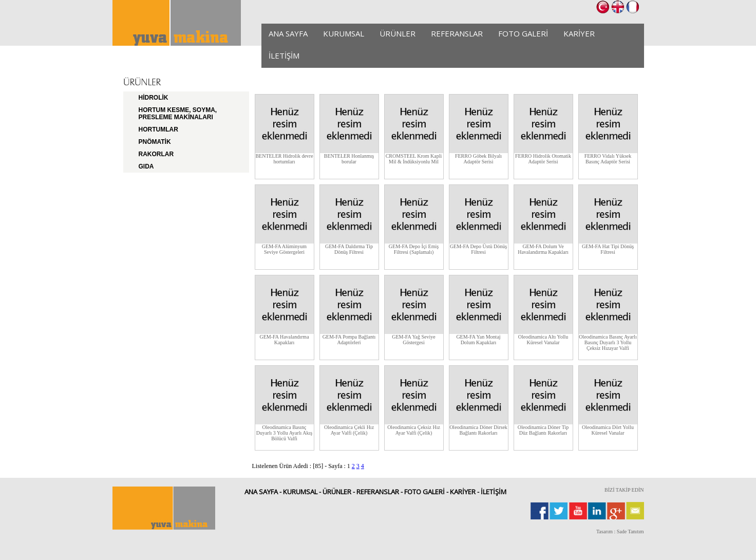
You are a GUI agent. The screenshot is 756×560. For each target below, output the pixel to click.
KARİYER (579, 33)
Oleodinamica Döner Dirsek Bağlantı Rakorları (478, 430)
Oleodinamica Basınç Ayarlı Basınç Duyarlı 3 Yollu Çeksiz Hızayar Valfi (608, 342)
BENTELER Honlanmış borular (349, 159)
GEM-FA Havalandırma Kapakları (284, 340)
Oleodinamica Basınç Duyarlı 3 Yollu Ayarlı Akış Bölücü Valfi (284, 433)
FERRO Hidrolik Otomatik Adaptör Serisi (543, 159)
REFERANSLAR (457, 33)
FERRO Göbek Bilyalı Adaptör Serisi (478, 159)
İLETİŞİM (284, 55)
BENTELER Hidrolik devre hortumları (284, 159)
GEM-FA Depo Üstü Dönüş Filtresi (478, 249)
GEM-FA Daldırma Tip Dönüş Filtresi (349, 249)
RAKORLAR (156, 154)
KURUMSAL (344, 33)
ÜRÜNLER (398, 33)
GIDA (146, 166)
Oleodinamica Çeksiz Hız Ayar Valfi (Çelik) (414, 430)
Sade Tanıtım (630, 531)
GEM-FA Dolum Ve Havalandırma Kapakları (543, 249)
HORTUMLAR (158, 129)
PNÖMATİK (155, 142)
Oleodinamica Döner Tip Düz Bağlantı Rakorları (543, 430)
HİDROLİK (154, 98)
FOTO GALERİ (523, 33)
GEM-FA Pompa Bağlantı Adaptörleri (349, 340)
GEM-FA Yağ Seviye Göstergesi (414, 340)
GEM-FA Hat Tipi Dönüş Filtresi (608, 249)
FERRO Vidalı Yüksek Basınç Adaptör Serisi (608, 159)
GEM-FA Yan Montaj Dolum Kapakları (478, 340)
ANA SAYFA (288, 33)
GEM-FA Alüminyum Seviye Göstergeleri (284, 249)
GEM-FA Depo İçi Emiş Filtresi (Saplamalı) (414, 249)
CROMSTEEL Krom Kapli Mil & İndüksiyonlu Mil (414, 159)
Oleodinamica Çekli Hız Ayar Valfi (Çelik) (349, 430)
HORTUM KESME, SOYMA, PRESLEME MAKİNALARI (178, 114)
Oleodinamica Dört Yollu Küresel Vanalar (608, 430)
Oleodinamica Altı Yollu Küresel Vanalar (543, 340)
